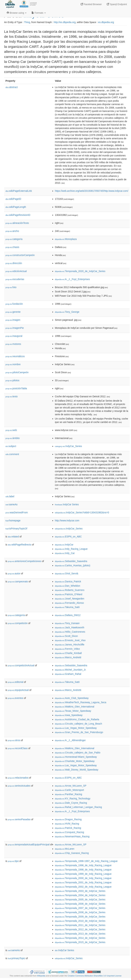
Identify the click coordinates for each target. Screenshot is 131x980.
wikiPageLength (16, 207)
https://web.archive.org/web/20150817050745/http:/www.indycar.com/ (92, 191)
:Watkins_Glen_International (75, 707)
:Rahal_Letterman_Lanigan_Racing (78, 807)
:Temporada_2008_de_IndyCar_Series (80, 912)
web (11, 430)
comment (12, 454)
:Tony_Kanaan (67, 623)
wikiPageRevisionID (18, 215)
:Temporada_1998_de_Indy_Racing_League (83, 870)
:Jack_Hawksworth (70, 627)
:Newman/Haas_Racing (72, 836)
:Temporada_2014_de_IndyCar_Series (80, 938)
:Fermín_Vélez (67, 649)
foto (11, 287)
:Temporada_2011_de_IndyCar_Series (80, 925)
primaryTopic (16, 958)
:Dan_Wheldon (68, 586)
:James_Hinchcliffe (70, 645)
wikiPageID (13, 199)
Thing (27, 22)
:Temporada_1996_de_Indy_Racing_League (83, 865)
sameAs (11, 504)
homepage (13, 521)
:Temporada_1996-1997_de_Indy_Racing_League (86, 861)
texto (12, 396)
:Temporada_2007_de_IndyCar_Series (80, 908)
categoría (14, 239)
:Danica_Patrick (68, 582)
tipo (13, 861)
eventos (16, 698)
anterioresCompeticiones (25, 561)
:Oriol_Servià (67, 573)
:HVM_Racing (67, 824)
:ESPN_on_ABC (68, 537)
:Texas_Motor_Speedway (73, 711)
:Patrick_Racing (68, 828)
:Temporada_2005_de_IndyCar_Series (80, 900)
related (13, 537)
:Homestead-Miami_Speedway (76, 757)
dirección (14, 263)
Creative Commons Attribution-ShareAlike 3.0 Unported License (94, 976)
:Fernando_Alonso (69, 603)
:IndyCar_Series (68, 446)
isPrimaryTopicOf (16, 529)
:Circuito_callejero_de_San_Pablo (78, 753)
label (10, 496)
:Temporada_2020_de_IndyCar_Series (80, 271)
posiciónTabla (16, 388)
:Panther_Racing (69, 794)
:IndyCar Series (67, 504)
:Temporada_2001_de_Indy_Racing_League (83, 882)
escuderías (15, 279)
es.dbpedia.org (106, 22)
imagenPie (15, 328)
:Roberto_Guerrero (70, 590)
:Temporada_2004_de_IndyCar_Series (80, 895)
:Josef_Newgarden (70, 599)
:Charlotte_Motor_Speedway (75, 761)
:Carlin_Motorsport (70, 790)
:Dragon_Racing (68, 819)
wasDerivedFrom (17, 512)
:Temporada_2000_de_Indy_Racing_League (83, 878)
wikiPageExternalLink (19, 191)
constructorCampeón (20, 255)
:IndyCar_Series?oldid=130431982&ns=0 (82, 512)
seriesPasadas (19, 819)
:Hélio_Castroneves (70, 632)
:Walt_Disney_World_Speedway (77, 770)
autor (14, 573)
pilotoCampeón (17, 372)
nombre (13, 364)
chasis (12, 247)
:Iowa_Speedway (69, 715)
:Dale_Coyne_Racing (71, 803)
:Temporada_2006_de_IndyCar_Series (80, 904)
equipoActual (18, 690)
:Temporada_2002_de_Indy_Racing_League (83, 887)
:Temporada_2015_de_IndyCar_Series (80, 942)
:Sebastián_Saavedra (71, 561)
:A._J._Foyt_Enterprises (72, 279)
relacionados (18, 778)
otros (14, 740)
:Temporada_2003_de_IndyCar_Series (80, 891)
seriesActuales (19, 786)
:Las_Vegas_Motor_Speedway (76, 728)
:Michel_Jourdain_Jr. (71, 670)
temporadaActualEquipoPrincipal (29, 844)
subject (11, 446)
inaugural (14, 336)
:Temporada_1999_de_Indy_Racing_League (83, 874)
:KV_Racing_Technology (73, 799)
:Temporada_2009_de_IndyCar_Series (80, 917)
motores (13, 344)
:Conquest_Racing (70, 832)
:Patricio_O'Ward (69, 594)
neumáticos (15, 356)
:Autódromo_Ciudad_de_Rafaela (77, 719)
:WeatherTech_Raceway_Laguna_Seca (81, 702)
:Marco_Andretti (68, 657)
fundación (14, 304)
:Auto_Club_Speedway (72, 698)
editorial (16, 682)
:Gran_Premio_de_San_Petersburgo (79, 732)
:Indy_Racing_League (71, 549)
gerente (13, 312)
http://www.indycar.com (67, 521)
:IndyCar (64, 545)
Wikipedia (41, 976)
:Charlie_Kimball (68, 653)
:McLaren (65, 849)
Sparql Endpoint (117, 4)
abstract (12, 87)
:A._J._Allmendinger (70, 740)
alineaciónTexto (17, 223)
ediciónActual (16, 271)
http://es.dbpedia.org (65, 22)
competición (18, 623)
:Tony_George (67, 312)
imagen (13, 320)
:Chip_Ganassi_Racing (72, 853)
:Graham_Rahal (68, 674)
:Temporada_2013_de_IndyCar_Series (80, 934)
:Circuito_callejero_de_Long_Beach (78, 724)
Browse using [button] (17, 13)
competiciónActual (21, 665)
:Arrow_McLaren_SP (71, 786)
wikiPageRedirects (20, 545)
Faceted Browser (91, 4)
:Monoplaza (66, 239)
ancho (12, 231)
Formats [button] (39, 13)
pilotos (12, 380)
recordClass (18, 748)
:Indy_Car (65, 553)
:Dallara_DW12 (68, 615)
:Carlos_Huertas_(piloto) (73, 565)
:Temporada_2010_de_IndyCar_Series (80, 921)
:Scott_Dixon (66, 636)
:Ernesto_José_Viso (70, 640)
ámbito (13, 438)
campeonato (18, 582)
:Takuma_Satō (67, 607)
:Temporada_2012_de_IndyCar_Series (80, 929)
